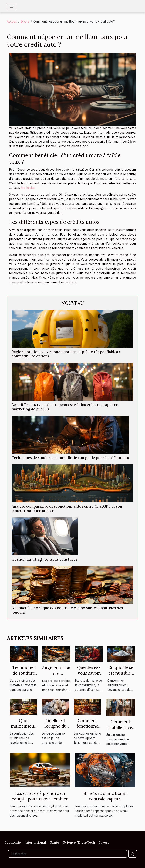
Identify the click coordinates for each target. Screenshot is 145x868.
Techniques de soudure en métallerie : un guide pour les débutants (70, 458)
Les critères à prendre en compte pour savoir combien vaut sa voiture (40, 799)
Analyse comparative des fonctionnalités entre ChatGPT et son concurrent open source (67, 508)
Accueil (12, 21)
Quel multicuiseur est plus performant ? (24, 729)
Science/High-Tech (79, 842)
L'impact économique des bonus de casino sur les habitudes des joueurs (67, 610)
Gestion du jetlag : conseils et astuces (44, 559)
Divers (25, 21)
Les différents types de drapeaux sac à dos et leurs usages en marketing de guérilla (65, 407)
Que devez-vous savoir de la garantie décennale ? (89, 676)
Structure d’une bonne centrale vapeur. (105, 796)
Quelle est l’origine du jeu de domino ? (56, 729)
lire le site (28, 188)
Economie (13, 842)
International (35, 842)
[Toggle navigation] (11, 6)
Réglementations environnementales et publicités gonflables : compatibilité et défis (66, 354)
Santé (54, 842)
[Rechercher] (68, 854)
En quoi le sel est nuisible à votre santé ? (121, 673)
